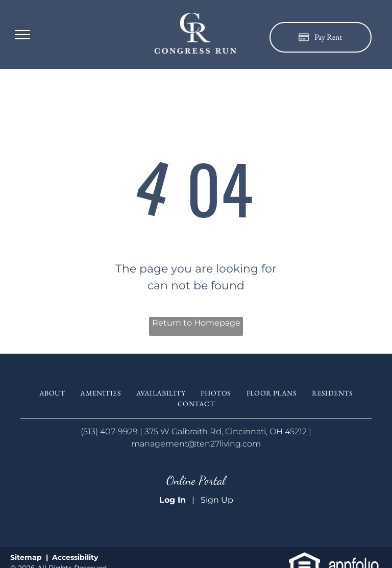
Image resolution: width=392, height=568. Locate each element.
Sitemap (26, 557)
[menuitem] (52, 393)
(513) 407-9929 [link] (109, 431)
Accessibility (75, 557)
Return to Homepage (196, 323)
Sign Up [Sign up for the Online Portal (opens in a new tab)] (217, 500)
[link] (304, 558)
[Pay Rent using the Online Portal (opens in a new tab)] (321, 37)
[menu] (22, 35)
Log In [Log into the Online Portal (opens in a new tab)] (173, 500)
